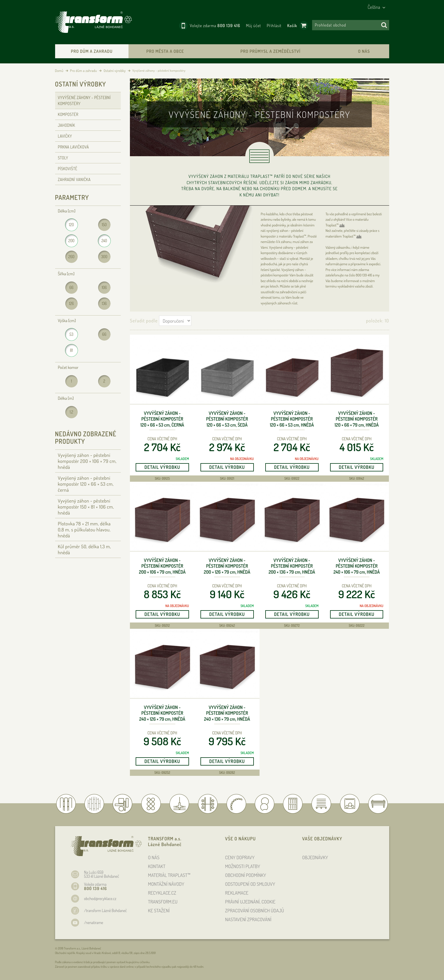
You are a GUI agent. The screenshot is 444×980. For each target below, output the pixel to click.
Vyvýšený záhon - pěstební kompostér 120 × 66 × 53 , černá (162, 419)
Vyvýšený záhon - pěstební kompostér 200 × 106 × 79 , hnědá (162, 566)
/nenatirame (94, 922)
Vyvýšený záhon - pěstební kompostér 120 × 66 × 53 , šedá (227, 419)
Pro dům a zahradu (92, 51)
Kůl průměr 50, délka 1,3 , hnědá (85, 549)
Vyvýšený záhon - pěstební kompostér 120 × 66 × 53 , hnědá (292, 419)
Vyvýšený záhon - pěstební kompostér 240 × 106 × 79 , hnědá (357, 566)
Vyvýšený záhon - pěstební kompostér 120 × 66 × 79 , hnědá (357, 419)
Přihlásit (274, 26)
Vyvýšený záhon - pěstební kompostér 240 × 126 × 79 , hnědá (162, 713)
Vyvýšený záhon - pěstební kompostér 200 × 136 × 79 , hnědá (292, 566)
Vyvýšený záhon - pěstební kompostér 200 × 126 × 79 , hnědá (227, 566)
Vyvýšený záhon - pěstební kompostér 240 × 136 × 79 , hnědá (227, 713)
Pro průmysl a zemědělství (270, 51)
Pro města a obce (165, 51)
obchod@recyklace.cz (100, 898)
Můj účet (253, 26)
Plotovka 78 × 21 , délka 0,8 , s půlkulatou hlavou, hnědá (84, 530)
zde (342, 225)
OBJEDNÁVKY (315, 857)
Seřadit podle (144, 321)
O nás (364, 51)
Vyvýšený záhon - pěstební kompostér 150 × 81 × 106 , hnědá (86, 507)
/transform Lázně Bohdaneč (105, 910)
